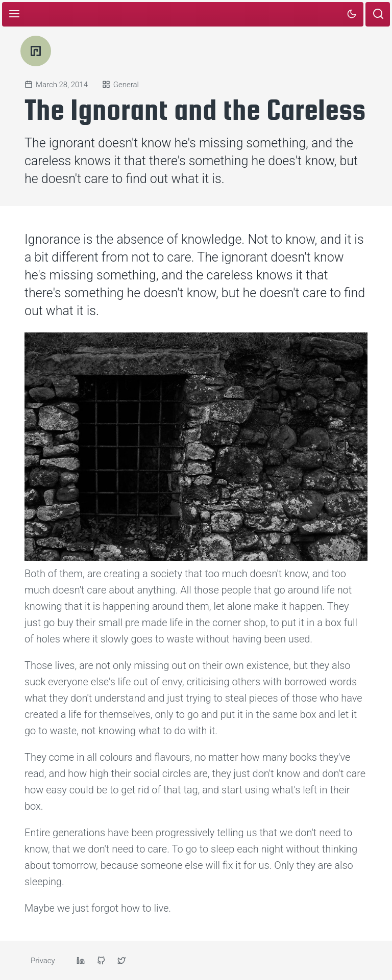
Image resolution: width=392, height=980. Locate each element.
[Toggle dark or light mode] (351, 14)
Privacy (43, 961)
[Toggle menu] (14, 14)
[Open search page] (378, 14)
